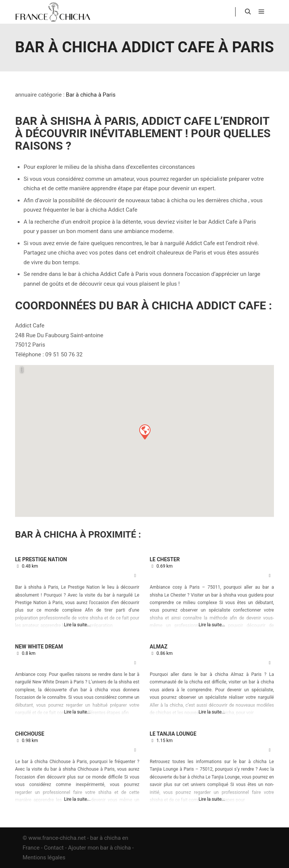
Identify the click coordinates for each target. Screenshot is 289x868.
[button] (144, 432)
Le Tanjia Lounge (173, 734)
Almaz (159, 647)
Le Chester (165, 559)
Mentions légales (44, 857)
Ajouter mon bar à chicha (100, 848)
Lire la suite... (77, 625)
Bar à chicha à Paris (91, 95)
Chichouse (30, 734)
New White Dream (39, 647)
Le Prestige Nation (41, 559)
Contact (54, 848)
